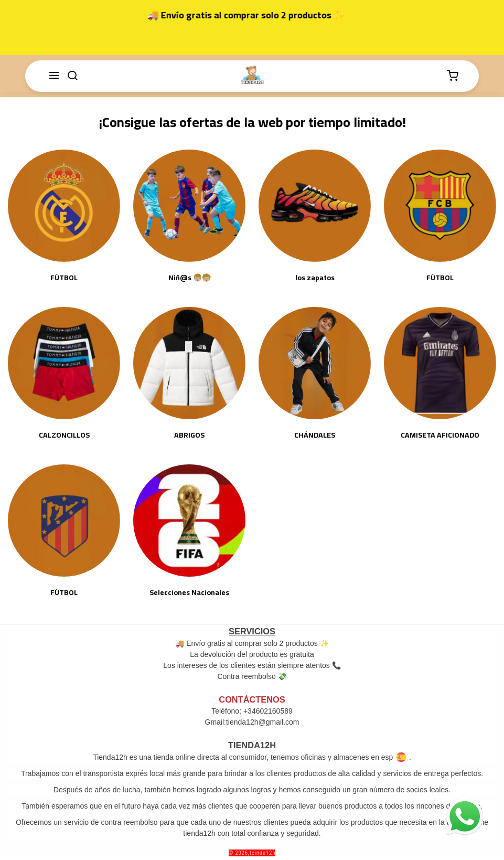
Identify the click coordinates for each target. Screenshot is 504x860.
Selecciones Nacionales (189, 593)
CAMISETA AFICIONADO (440, 435)
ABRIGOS (189, 435)
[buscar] (72, 76)
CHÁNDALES (315, 435)
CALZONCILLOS (64, 435)
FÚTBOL (64, 278)
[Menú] (54, 76)
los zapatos (315, 278)
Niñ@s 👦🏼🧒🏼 (190, 278)
